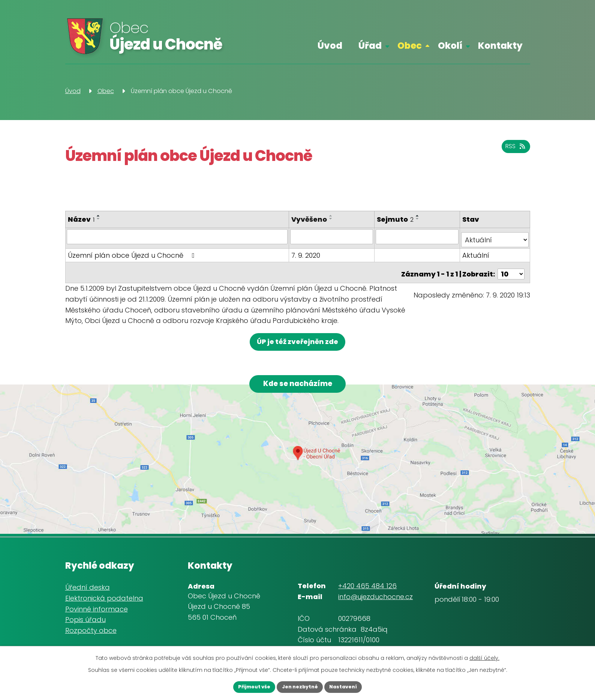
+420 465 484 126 (367, 584)
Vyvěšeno (311, 219)
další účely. (484, 656)
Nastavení (353, 686)
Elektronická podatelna (104, 596)
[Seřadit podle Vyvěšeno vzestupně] (333, 216)
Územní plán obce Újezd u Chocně (133, 252)
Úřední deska (88, 585)
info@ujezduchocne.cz (375, 595)
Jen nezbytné (300, 686)
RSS (514, 150)
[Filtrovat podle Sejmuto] (418, 236)
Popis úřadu (85, 618)
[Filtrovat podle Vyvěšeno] (333, 236)
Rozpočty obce (91, 629)
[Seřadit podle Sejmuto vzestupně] (419, 216)
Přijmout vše (245, 686)
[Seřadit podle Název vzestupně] (99, 216)
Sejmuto (396, 219)
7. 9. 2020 (307, 252)
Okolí (450, 46)
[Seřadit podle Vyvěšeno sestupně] (333, 219)
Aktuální (477, 252)
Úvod (330, 46)
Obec (410, 46)
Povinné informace (97, 607)
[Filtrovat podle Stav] (495, 236)
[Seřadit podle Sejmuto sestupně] (419, 219)
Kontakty (500, 46)
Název (81, 219)
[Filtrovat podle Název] (178, 236)
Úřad (370, 46)
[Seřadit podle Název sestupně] (99, 219)
